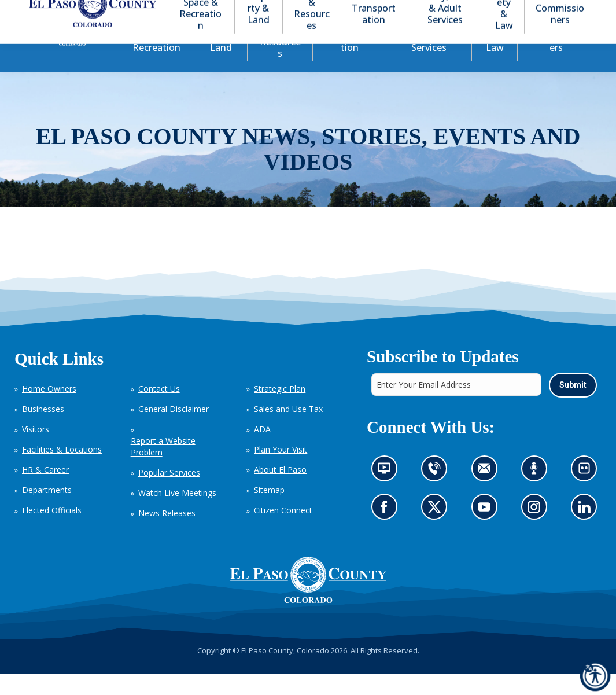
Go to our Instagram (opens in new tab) (537, 530)
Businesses (43, 430)
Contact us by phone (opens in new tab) (437, 492)
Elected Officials (52, 531)
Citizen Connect (283, 531)
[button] (530, 11)
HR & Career (45, 490)
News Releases (167, 534)
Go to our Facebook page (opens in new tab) (387, 530)
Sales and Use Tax (288, 430)
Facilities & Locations (62, 470)
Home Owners (49, 409)
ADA (262, 450)
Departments (47, 511)
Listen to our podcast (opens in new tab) (536, 492)
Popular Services (169, 493)
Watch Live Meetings (177, 514)
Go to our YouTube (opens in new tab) (487, 530)
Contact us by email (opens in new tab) (487, 492)
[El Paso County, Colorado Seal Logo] (308, 601)
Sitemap (269, 511)
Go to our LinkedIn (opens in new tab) (587, 530)
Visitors (36, 450)
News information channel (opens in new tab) (387, 492)
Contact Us (159, 409)
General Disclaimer (174, 430)
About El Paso (280, 490)
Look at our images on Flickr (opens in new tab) (587, 492)
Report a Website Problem (163, 467)
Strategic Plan (280, 409)
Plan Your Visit (281, 470)
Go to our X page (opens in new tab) (437, 530)
